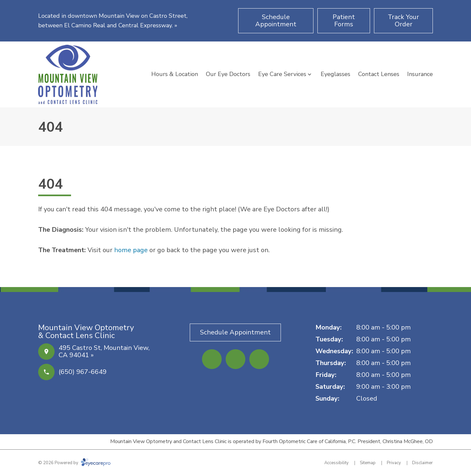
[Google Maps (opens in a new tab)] (259, 359)
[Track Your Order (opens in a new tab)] (403, 21)
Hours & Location (175, 74)
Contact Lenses (379, 74)
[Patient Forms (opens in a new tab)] (344, 21)
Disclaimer (422, 463)
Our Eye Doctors (228, 74)
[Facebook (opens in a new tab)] (212, 359)
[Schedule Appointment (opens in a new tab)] (276, 21)
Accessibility (336, 463)
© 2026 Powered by (74, 463)
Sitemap (368, 463)
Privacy (394, 463)
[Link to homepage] (68, 74)
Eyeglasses (335, 74)
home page (131, 250)
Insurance (420, 74)
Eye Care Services (282, 74)
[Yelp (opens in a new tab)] (235, 359)
